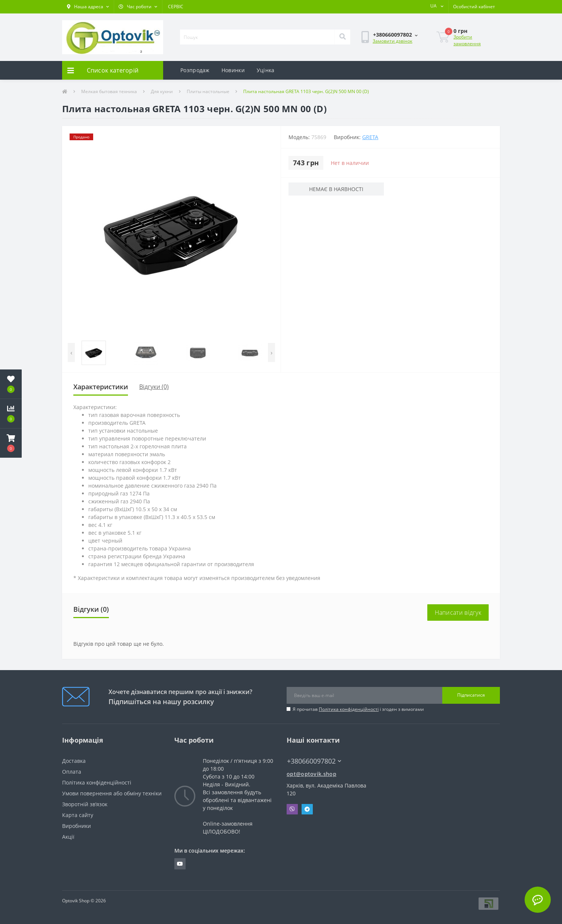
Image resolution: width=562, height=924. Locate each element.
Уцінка (266, 70)
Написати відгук (458, 613)
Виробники (77, 826)
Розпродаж (195, 70)
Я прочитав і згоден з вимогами (358, 709)
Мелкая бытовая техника (109, 91)
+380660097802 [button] (314, 761)
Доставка (74, 761)
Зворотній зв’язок (85, 804)
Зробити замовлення (467, 40)
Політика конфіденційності (349, 709)
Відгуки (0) (154, 387)
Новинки (233, 70)
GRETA (370, 137)
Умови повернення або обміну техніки (112, 793)
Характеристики (101, 387)
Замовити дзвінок (393, 41)
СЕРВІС (176, 7)
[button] (88, 7)
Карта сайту (78, 815)
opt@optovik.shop (311, 774)
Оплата (72, 772)
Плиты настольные (208, 91)
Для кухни (162, 91)
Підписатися (471, 695)
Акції (68, 837)
